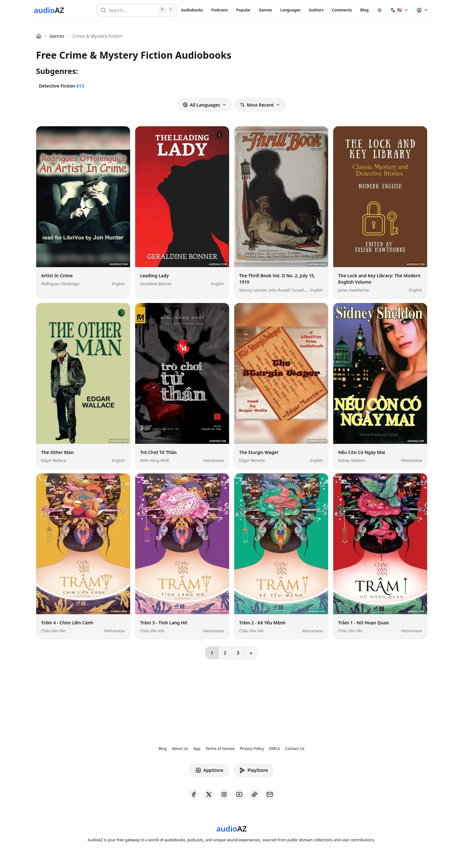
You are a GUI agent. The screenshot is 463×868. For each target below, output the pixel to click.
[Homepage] (49, 10)
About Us (180, 749)
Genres (265, 10)
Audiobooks (192, 10)
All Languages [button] (205, 105)
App (197, 749)
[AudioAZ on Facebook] (194, 794)
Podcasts (220, 10)
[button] (399, 10)
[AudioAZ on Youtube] (239, 794)
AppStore (209, 770)
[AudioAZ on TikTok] (255, 794)
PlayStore (254, 770)
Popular (243, 10)
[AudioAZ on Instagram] (224, 794)
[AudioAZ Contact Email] (270, 794)
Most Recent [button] (260, 105)
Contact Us (295, 749)
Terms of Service (220, 749)
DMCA (274, 749)
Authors (316, 10)
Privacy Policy (252, 749)
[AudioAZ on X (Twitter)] (209, 794)
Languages (290, 10)
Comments (342, 10)
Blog (364, 10)
